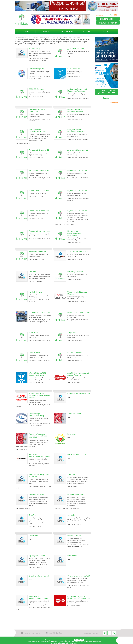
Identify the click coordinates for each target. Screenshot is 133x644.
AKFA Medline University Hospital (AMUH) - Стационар (79, 597)
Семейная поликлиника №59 (79, 576)
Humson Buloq (34, 49)
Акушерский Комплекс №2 (39, 150)
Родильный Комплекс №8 (77, 211)
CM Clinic (71, 515)
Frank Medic (33, 333)
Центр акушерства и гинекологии (37, 110)
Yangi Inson (72, 333)
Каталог (108, 32)
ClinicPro (32, 515)
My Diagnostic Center (37, 556)
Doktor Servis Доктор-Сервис (78, 312)
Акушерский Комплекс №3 (39, 170)
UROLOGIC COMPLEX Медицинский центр (38, 374)
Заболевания (66, 32)
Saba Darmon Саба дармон (78, 251)
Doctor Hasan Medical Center (40, 312)
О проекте (100, 15)
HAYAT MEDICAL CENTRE (78, 454)
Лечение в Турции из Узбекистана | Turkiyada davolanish (38, 436)
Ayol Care (71, 475)
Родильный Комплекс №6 (77, 191)
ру (111, 15)
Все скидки (114, 102)
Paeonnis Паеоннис (75, 353)
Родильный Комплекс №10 (39, 231)
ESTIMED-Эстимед (36, 89)
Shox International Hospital (39, 576)
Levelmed (33, 272)
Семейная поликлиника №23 (79, 393)
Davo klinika (33, 535)
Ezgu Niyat (71, 434)
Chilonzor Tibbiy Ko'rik (76, 495)
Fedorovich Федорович (38, 251)
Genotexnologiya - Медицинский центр (37, 415)
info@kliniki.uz (58, 633)
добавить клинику (108, 19)
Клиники (25, 32)
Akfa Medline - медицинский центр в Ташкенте (78, 374)
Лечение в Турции (74, 414)
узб (116, 15)
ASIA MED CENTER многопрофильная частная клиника (39, 395)
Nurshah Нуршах (35, 292)
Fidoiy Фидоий (34, 353)
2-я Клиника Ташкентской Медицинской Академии (77, 90)
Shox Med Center (74, 69)
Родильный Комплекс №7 (39, 211)
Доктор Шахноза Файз (76, 49)
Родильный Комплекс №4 (77, 170)
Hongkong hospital (74, 535)
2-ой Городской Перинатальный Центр (38, 131)
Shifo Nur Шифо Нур (37, 69)
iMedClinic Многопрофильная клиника (39, 455)
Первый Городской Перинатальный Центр (76, 110)
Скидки (87, 32)
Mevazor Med (72, 556)
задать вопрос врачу (108, 23)
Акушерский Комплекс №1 (78, 150)
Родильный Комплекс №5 (39, 191)
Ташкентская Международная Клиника (39, 597)
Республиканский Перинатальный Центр (76, 131)
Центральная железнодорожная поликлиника (74, 233)
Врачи (46, 32)
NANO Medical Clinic (37, 495)
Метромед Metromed (75, 272)
